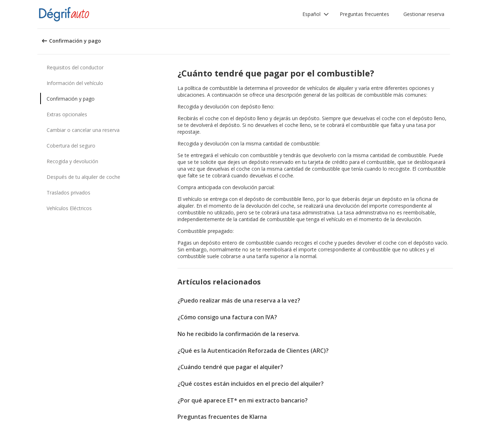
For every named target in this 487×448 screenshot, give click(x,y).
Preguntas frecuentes (364, 14)
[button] (316, 14)
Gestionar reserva (424, 14)
